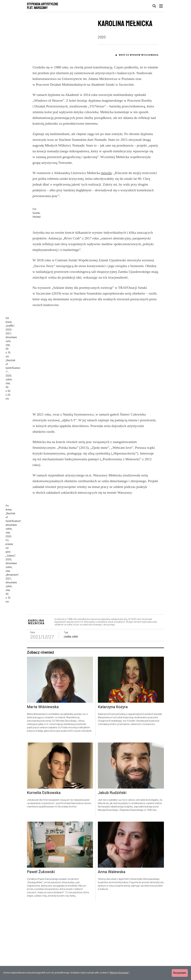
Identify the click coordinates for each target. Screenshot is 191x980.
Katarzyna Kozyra (113, 780)
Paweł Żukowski (41, 945)
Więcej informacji (119, 973)
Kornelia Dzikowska (44, 865)
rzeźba (67, 709)
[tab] (154, 6)
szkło (75, 709)
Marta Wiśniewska (43, 780)
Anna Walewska (112, 945)
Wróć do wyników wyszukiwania (139, 55)
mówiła (106, 173)
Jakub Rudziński (112, 865)
